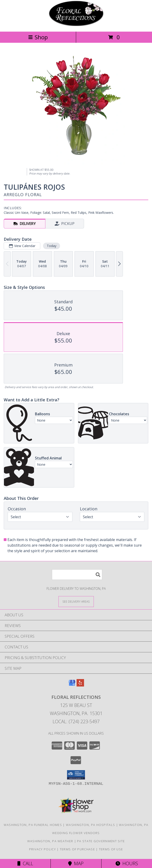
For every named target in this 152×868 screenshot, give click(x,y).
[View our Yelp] (80, 685)
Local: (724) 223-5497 (76, 721)
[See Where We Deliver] (76, 601)
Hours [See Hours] (127, 863)
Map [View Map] (76, 863)
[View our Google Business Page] (72, 685)
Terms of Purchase (77, 849)
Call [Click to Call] (25, 863)
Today (52, 246)
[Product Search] (77, 575)
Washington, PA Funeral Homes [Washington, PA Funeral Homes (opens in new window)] (33, 825)
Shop (38, 37)
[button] (76, 775)
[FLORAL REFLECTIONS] (76, 25)
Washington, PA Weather (50, 841)
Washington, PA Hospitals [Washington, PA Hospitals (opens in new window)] (90, 825)
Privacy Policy (42, 849)
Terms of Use (111, 849)
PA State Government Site (101, 841)
